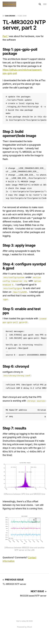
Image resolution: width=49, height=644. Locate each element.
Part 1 (5, 36)
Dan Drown (10, 16)
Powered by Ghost (24, 627)
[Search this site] (40, 4)
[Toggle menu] (45, 4)
